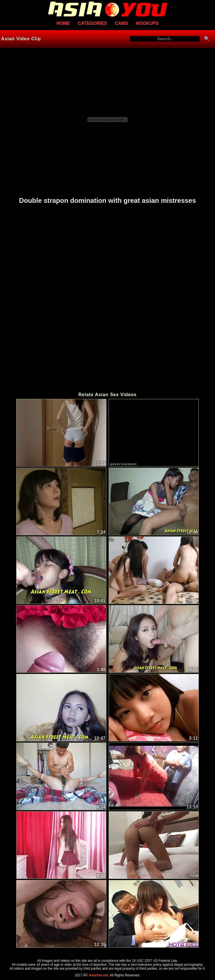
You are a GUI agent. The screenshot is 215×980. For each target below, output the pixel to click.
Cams (121, 23)
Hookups (147, 23)
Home (63, 23)
